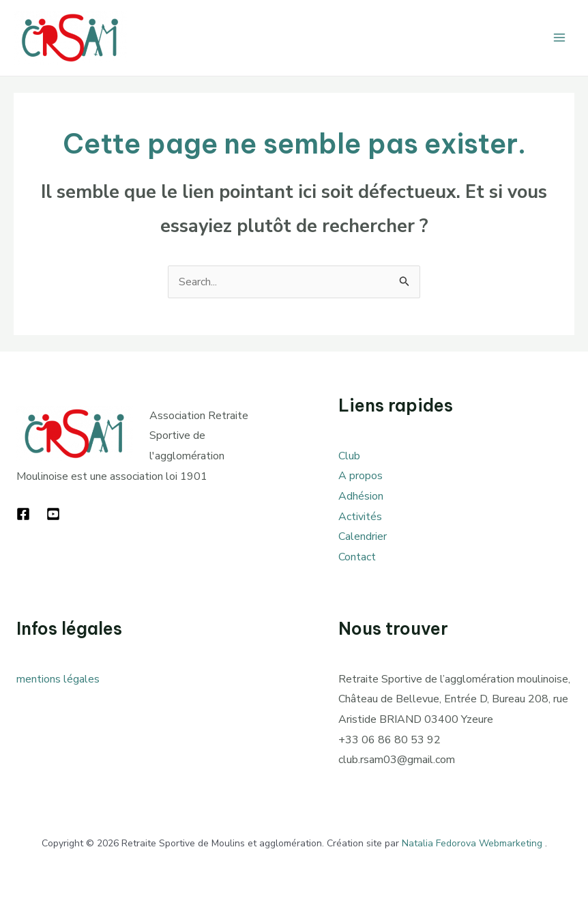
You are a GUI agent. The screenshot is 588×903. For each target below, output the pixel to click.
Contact (357, 557)
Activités (360, 517)
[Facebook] (23, 514)
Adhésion (361, 496)
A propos (361, 476)
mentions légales (58, 679)
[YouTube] (53, 514)
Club (349, 456)
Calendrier (363, 536)
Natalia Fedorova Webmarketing (472, 843)
